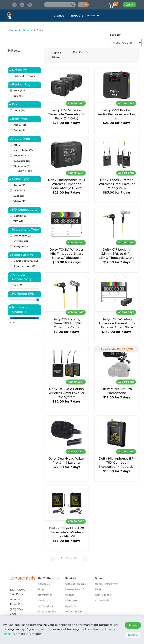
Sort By (115, 35)
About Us (44, 584)
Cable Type (21, 179)
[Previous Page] (53, 558)
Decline (133, 635)
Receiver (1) (21, 156)
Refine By (20, 70)
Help (98, 589)
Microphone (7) (23, 150)
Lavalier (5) (21, 241)
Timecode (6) (22, 166)
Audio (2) (19, 185)
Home (13, 30)
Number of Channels (20, 310)
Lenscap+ (71, 600)
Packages (93, 16)
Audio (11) (20, 125)
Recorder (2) (22, 161)
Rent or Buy (21, 84)
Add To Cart (76, 103)
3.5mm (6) (20, 216)
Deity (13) (19, 110)
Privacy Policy (47, 612)
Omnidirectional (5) (26, 261)
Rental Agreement (107, 584)
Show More (25, 171)
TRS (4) (18, 221)
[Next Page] (85, 558)
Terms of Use (46, 606)
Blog (41, 589)
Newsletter (45, 595)
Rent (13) (19, 91)
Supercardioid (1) (24, 266)
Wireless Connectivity (22, 277)
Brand (17, 104)
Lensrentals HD (75, 589)
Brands (27, 30)
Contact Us (102, 600)
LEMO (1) (19, 190)
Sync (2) (19, 196)
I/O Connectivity (25, 210)
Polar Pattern (22, 255)
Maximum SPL (23, 294)
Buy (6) (18, 96)
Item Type (20, 119)
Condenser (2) (22, 236)
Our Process (103, 595)
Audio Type (21, 139)
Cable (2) (19, 130)
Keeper (70, 595)
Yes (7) (18, 285)
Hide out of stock (24, 76)
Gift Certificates (76, 584)
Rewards (71, 606)
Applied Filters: (56, 55)
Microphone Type (25, 229)
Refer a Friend (74, 612)
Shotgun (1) (21, 246)
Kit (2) (17, 145)
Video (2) (19, 201)
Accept (133, 625)
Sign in (129, 5)
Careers (43, 600)
